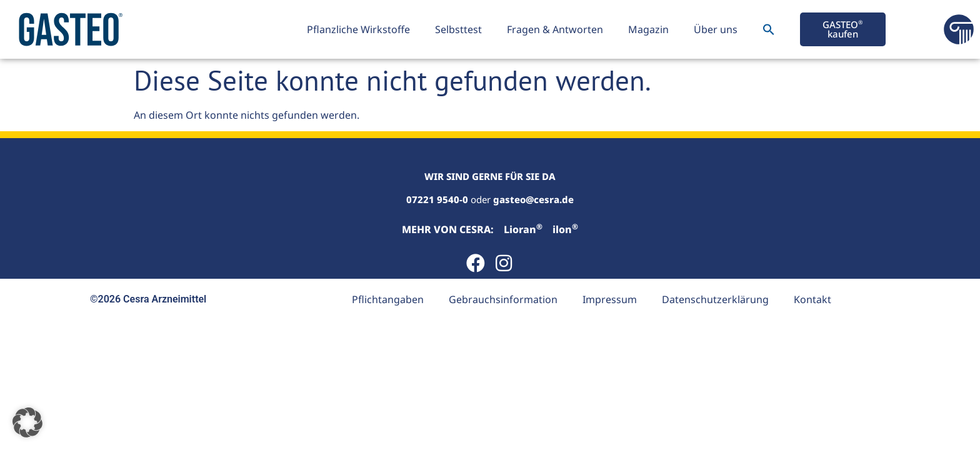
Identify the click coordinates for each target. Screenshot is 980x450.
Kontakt (812, 299)
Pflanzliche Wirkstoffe (358, 29)
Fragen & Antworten (555, 29)
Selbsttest (458, 29)
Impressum (610, 299)
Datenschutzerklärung (715, 299)
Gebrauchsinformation (503, 299)
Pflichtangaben (388, 299)
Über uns (716, 29)
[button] (769, 29)
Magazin (648, 29)
